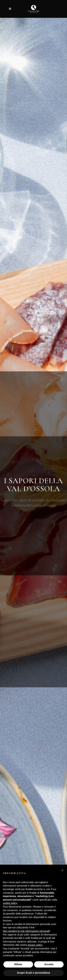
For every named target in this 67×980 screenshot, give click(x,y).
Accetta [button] (49, 964)
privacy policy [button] (35, 945)
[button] (62, 870)
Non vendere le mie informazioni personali (26, 931)
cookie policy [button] (10, 903)
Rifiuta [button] (18, 964)
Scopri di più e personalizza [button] (33, 973)
